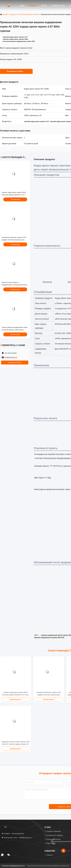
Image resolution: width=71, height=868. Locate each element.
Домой (5, 14)
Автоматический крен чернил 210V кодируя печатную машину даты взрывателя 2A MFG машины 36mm (14, 240)
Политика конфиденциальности (13, 866)
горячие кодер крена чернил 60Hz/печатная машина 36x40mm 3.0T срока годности (14, 195)
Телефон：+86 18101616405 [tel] (13, 834)
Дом (22, 6)
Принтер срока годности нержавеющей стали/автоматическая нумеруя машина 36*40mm (15, 285)
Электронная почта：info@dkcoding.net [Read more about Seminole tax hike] (16, 838)
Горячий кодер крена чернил (28, 14)
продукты (13, 14)
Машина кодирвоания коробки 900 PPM (49, 638)
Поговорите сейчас (16, 71)
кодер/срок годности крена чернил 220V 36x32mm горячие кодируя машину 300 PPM (16, 743)
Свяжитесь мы (58, 6)
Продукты (33, 6)
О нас (44, 6)
